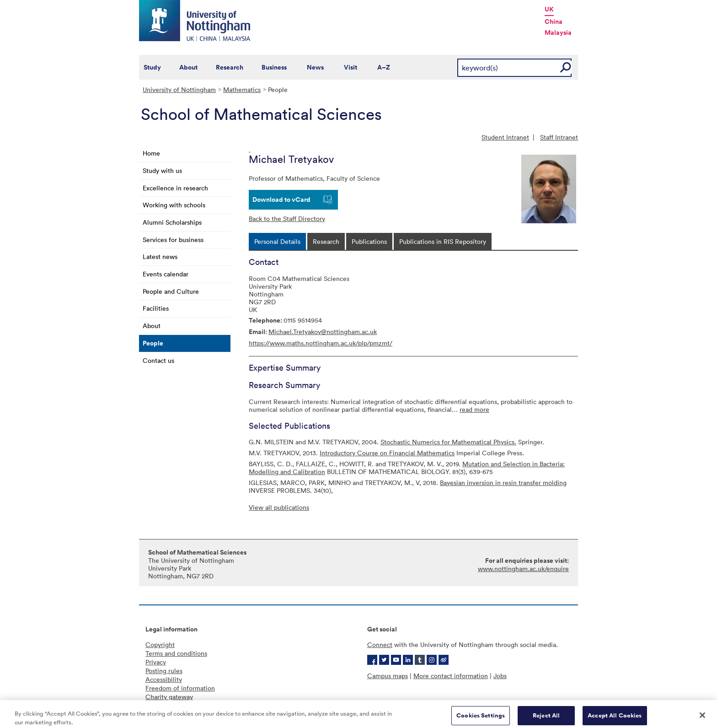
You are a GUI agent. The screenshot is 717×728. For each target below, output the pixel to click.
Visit (350, 67)
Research (230, 67)
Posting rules (164, 671)
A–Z (384, 67)
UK (549, 9)
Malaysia (558, 32)
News (315, 67)
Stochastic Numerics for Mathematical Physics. (448, 442)
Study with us (162, 170)
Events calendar (166, 274)
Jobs (500, 676)
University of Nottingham (179, 89)
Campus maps (388, 676)
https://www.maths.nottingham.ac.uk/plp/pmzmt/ (321, 343)
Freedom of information (180, 688)
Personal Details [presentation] (277, 241)
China (554, 22)
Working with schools (174, 205)
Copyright (160, 644)
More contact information (451, 676)
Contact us (158, 360)
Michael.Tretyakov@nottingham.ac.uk (323, 332)
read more (474, 409)
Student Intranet (505, 137)
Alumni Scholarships (172, 222)
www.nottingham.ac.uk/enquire (523, 569)
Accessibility (164, 679)
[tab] (277, 241)
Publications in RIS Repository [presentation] (443, 241)
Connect (380, 644)
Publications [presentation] (369, 241)
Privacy (156, 662)
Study (152, 67)
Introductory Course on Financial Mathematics (387, 453)
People (153, 343)
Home (151, 153)
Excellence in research (175, 188)
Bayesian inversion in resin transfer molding (503, 483)
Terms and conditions (176, 653)
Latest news (160, 256)
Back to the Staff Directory (287, 218)
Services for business (173, 240)
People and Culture (171, 291)
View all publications (279, 507)
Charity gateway (169, 697)
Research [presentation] (326, 241)
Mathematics (242, 89)
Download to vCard (281, 200)
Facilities (156, 308)
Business (274, 67)
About (188, 67)
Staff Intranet (559, 137)
